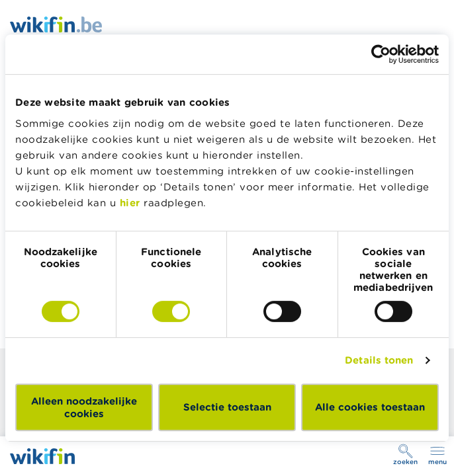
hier (130, 203)
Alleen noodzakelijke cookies (84, 407)
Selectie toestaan (227, 407)
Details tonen (379, 360)
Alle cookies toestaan (370, 407)
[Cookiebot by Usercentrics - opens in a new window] (381, 54)
